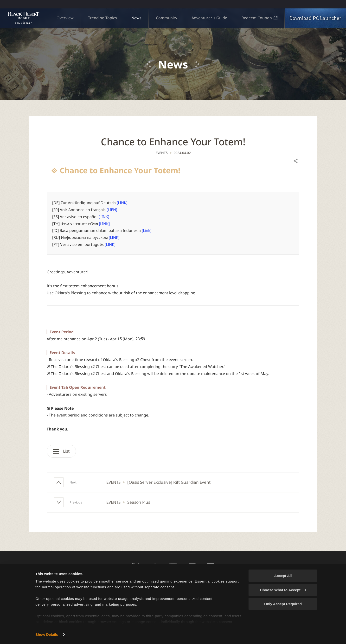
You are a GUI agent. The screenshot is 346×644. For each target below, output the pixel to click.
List (61, 451)
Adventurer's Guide (209, 18)
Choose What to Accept (283, 590)
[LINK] (122, 203)
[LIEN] (112, 210)
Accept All (283, 576)
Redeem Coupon (259, 18)
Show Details (47, 634)
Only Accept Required (283, 604)
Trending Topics (103, 18)
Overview (65, 18)
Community (167, 18)
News (136, 18)
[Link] (147, 230)
